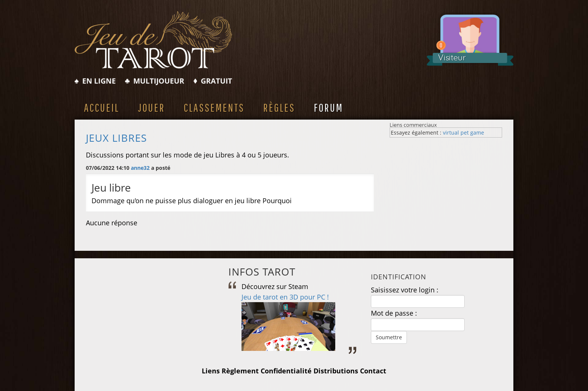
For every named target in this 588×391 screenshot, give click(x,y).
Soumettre (389, 337)
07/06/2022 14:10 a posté (128, 168)
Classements (214, 107)
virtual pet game (463, 133)
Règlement (240, 371)
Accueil (102, 107)
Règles (279, 107)
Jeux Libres (116, 138)
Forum (328, 107)
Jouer (151, 107)
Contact (373, 371)
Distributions (336, 371)
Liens (211, 371)
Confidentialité (286, 371)
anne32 (140, 168)
